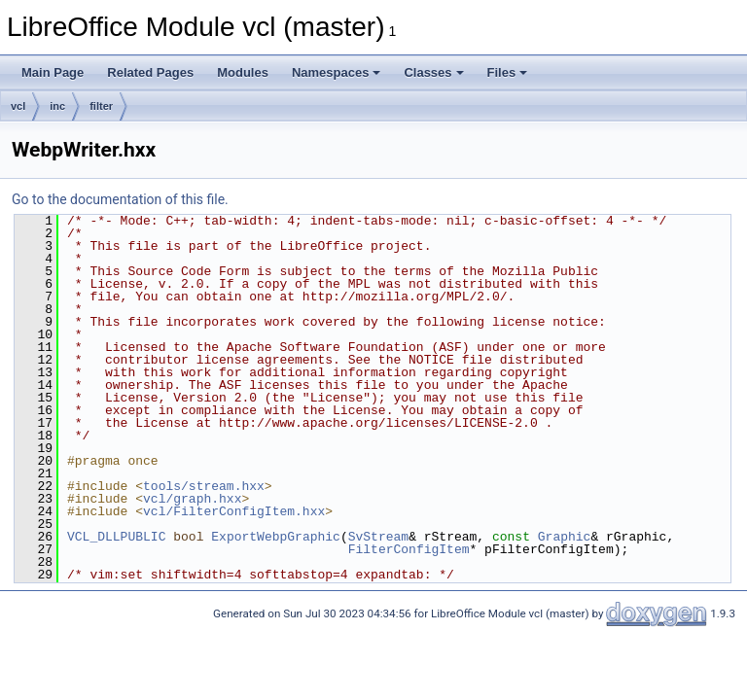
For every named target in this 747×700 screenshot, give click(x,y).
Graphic (565, 537)
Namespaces (337, 72)
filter (101, 106)
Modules (243, 72)
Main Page (53, 72)
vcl (18, 106)
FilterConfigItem (409, 549)
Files (508, 72)
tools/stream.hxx (204, 486)
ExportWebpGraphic (276, 537)
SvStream (378, 537)
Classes (433, 72)
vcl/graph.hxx (192, 499)
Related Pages (150, 72)
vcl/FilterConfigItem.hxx (234, 511)
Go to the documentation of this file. (120, 199)
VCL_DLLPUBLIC (116, 537)
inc (57, 106)
